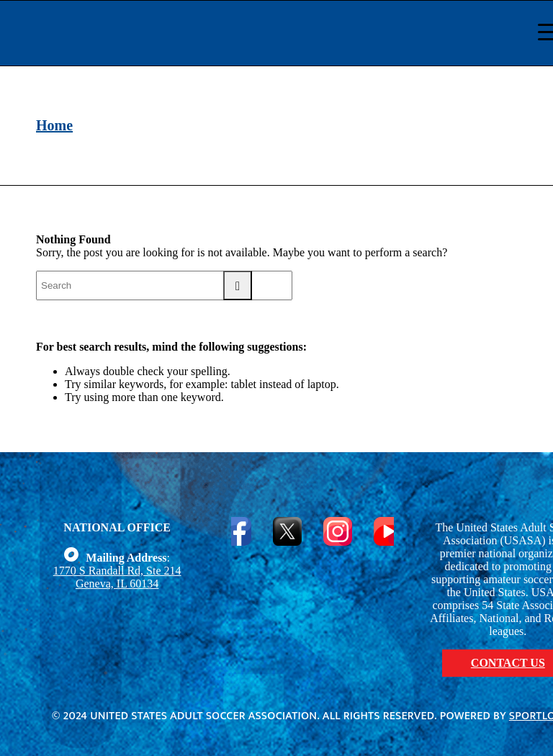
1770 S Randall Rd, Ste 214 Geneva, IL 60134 (117, 577)
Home (54, 125)
